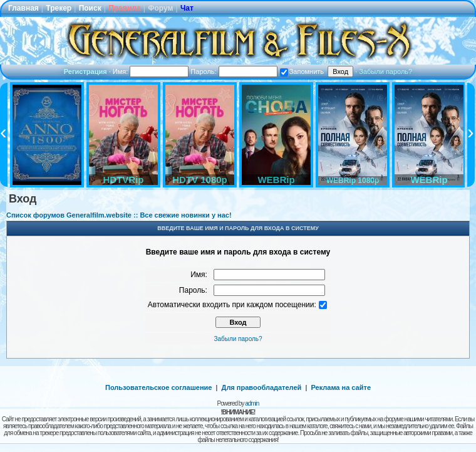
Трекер (59, 8)
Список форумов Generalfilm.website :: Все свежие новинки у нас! (119, 215)
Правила (125, 8)
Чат (187, 8)
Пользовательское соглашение (158, 387)
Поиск (90, 8)
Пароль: (234, 71)
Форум (160, 8)
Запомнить (302, 71)
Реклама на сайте (341, 387)
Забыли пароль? (385, 71)
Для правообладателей (262, 387)
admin (252, 403)
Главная (23, 8)
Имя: (151, 71)
